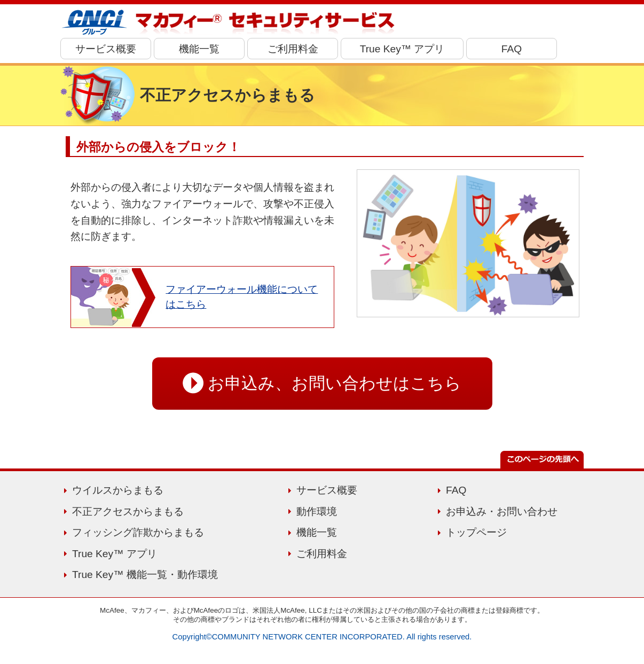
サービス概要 (106, 49)
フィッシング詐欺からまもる (138, 532)
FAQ (512, 49)
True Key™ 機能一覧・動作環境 (145, 575)
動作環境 (317, 511)
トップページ (476, 532)
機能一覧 (199, 49)
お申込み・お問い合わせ (502, 511)
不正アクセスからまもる (128, 511)
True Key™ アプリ (402, 49)
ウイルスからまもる (118, 490)
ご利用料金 (293, 49)
